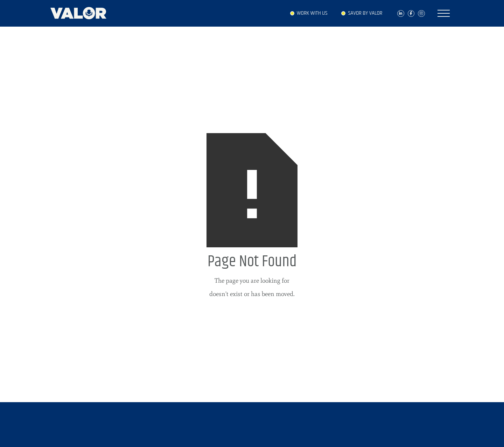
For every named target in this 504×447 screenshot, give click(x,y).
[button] (444, 13)
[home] (82, 11)
